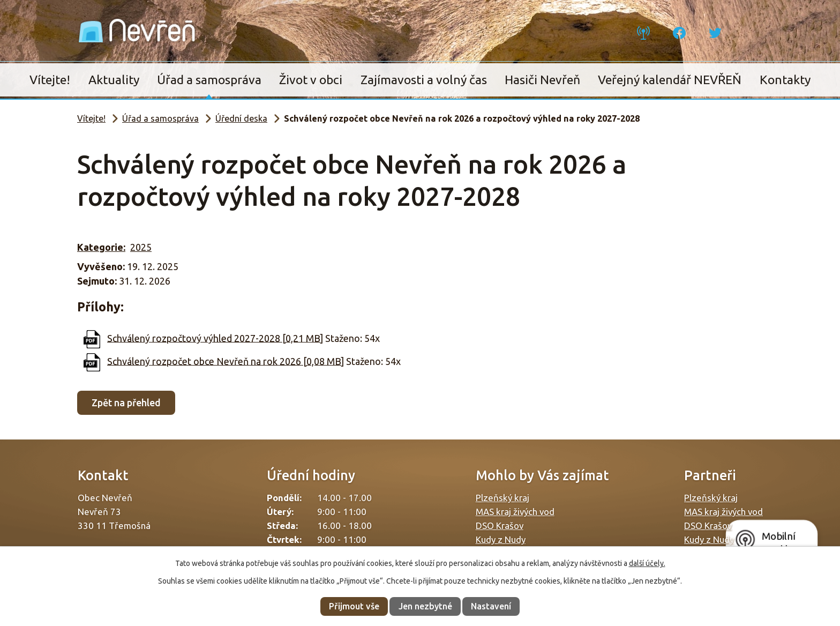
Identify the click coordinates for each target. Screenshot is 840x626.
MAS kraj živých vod (515, 512)
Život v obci (311, 80)
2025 (141, 247)
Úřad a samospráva (209, 80)
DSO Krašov (500, 526)
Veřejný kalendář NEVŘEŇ (670, 80)
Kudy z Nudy (501, 539)
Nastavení (491, 606)
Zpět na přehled (126, 403)
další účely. (647, 563)
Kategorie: (101, 247)
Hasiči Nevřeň (542, 80)
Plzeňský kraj (502, 498)
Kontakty (785, 80)
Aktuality (114, 80)
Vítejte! (50, 80)
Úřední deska (241, 118)
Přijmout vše (354, 606)
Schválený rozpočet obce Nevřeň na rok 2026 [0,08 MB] (226, 361)
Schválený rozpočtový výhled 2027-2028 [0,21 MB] (215, 338)
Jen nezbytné (425, 606)
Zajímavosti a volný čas (424, 80)
